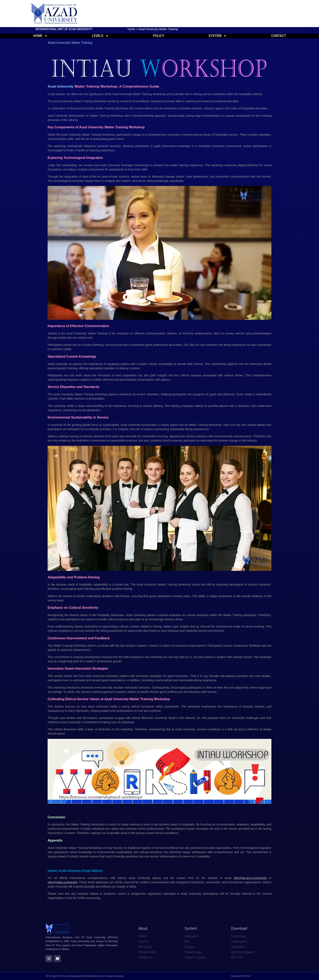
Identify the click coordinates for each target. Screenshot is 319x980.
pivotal (179, 94)
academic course (115, 894)
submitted (169, 894)
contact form (185, 878)
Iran (70, 898)
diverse (74, 615)
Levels (100, 36)
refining (198, 94)
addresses (102, 882)
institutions (197, 882)
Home (131, 29)
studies (72, 718)
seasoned (208, 101)
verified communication (154, 882)
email (228, 878)
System (218, 36)
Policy (159, 36)
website (212, 878)
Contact (279, 36)
